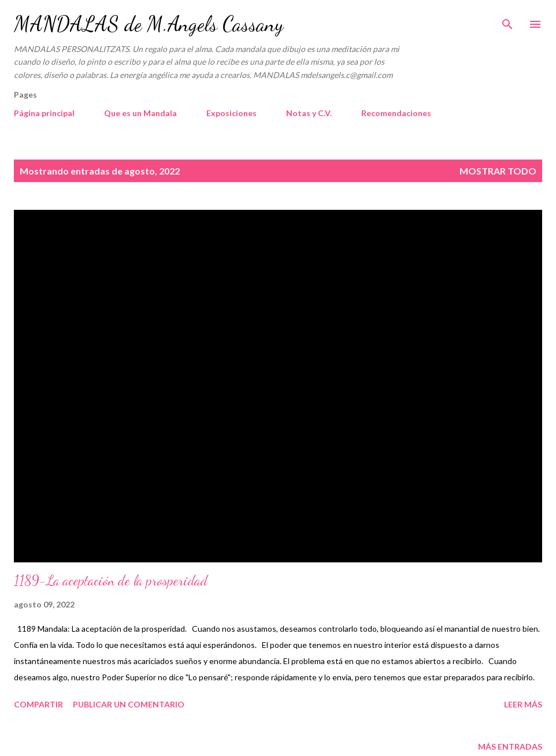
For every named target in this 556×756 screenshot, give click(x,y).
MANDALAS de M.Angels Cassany (149, 24)
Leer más (523, 704)
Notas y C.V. (309, 113)
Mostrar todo (498, 171)
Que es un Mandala (140, 113)
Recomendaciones (396, 113)
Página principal (44, 113)
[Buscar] (507, 21)
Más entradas (510, 746)
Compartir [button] (38, 704)
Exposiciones (231, 113)
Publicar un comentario (129, 704)
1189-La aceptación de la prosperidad (111, 581)
